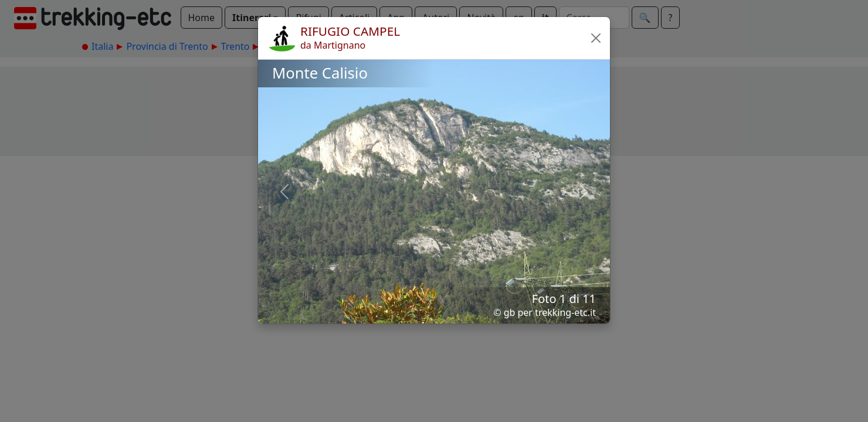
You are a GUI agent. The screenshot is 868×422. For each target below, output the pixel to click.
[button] (596, 38)
